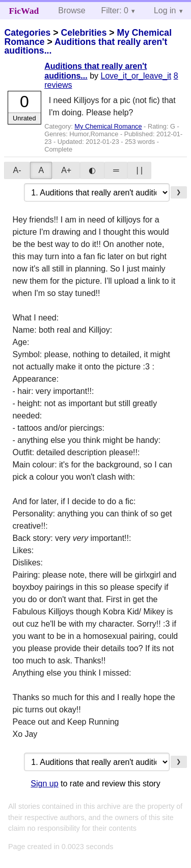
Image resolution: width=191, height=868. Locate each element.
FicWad (24, 11)
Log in (165, 10)
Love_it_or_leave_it (136, 76)
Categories (27, 33)
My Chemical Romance (108, 126)
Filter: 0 (115, 10)
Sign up (44, 784)
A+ (66, 170)
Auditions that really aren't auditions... (86, 46)
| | (139, 170)
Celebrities (84, 33)
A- (17, 170)
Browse (72, 10)
